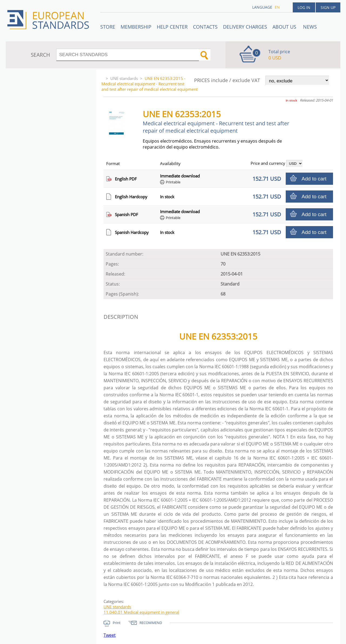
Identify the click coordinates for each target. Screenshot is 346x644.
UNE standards (124, 78)
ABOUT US (285, 27)
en (277, 7)
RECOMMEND (151, 623)
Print (117, 623)
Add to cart (314, 179)
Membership (136, 27)
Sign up (328, 7)
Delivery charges (245, 27)
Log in (304, 7)
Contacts (205, 27)
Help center (172, 27)
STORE (108, 27)
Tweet (110, 635)
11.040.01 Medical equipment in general (141, 612)
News (310, 27)
